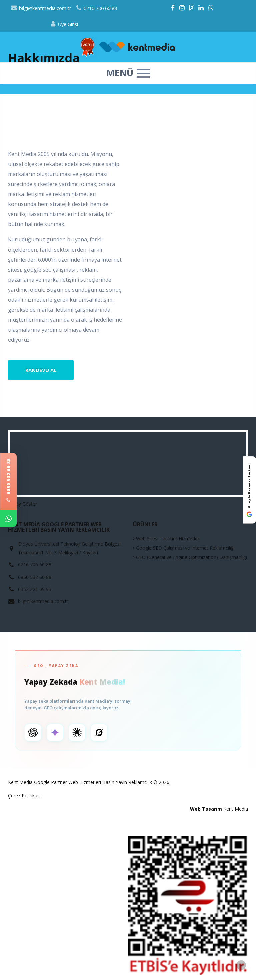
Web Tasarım (206, 809)
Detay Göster (22, 504)
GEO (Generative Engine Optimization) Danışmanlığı (190, 557)
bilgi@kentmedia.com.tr (41, 8)
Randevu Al (41, 370)
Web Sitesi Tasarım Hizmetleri (167, 539)
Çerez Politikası (24, 795)
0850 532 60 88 (8, 480)
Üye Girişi (64, 24)
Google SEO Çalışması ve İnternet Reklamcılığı (184, 548)
